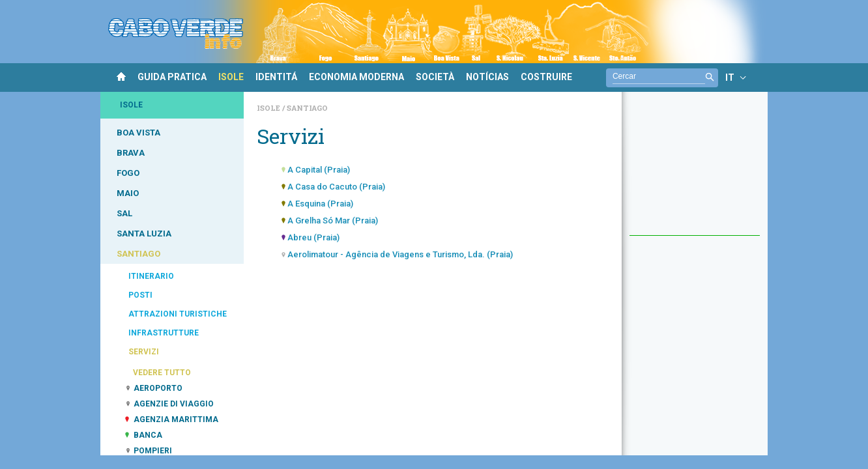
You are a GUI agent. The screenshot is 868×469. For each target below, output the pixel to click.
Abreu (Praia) (313, 237)
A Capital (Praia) (319, 170)
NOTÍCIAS (487, 77)
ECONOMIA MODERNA (356, 77)
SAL (124, 213)
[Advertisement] (695, 170)
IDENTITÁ (276, 77)
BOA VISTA (138, 133)
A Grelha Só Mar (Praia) (333, 220)
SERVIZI (144, 352)
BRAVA (131, 153)
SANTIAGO (138, 254)
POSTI (140, 295)
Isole (269, 108)
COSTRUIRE (546, 77)
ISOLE (231, 77)
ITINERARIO (151, 276)
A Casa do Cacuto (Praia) (336, 187)
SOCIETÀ (435, 77)
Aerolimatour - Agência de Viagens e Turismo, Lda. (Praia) (400, 254)
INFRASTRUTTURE (164, 333)
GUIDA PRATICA (172, 77)
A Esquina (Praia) (320, 204)
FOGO (128, 173)
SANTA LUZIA (144, 234)
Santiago (307, 108)
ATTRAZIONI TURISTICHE (178, 314)
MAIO (128, 193)
